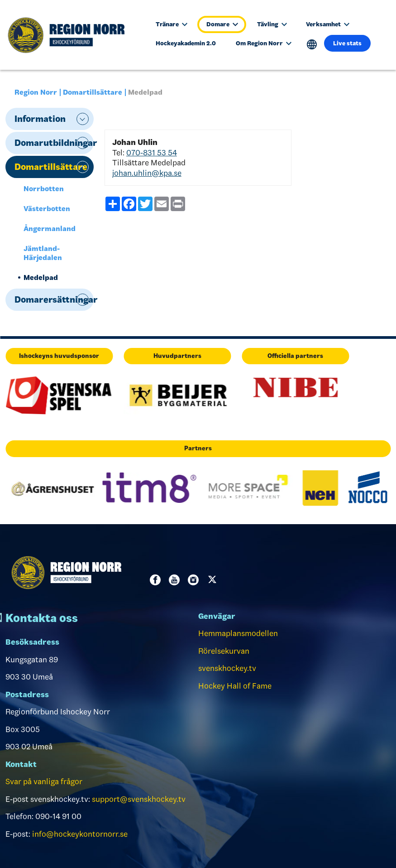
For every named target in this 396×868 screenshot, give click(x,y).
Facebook (157, 580)
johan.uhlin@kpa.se (147, 173)
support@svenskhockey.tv (139, 799)
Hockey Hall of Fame (235, 686)
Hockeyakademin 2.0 (186, 43)
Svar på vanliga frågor (44, 781)
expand (83, 119)
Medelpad (41, 277)
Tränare (172, 24)
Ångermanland (50, 229)
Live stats (347, 43)
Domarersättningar (54, 299)
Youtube (176, 580)
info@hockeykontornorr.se (80, 834)
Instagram (195, 580)
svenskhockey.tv (227, 668)
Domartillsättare (93, 92)
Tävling (272, 24)
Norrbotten (44, 189)
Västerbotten (47, 209)
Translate (312, 45)
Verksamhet (328, 24)
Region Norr (36, 92)
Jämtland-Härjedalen (43, 253)
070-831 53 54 (152, 153)
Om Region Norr (264, 43)
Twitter (214, 580)
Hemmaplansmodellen (238, 633)
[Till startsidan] (71, 35)
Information (40, 119)
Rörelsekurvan (224, 651)
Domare (222, 24)
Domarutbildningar (54, 143)
